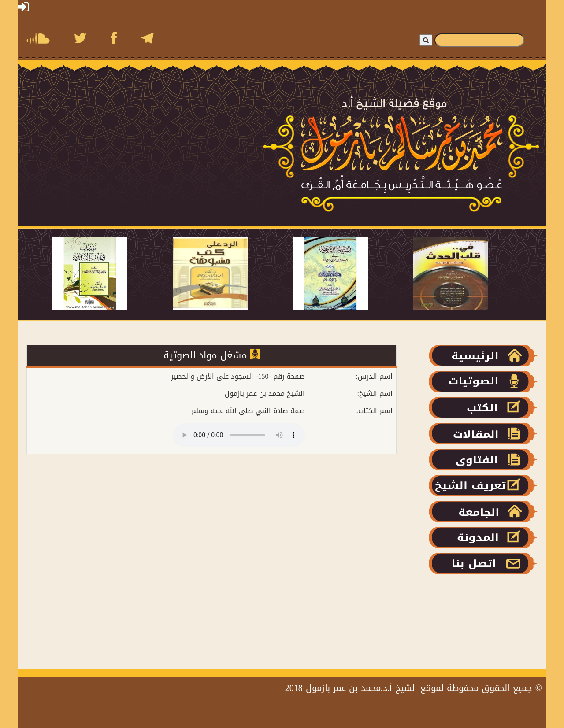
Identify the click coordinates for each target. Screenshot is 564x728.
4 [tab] (289, 316)
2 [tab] (262, 316)
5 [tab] (302, 316)
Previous (24, 269)
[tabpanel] (113, 273)
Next (540, 269)
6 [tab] (315, 316)
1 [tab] (249, 316)
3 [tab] (275, 316)
